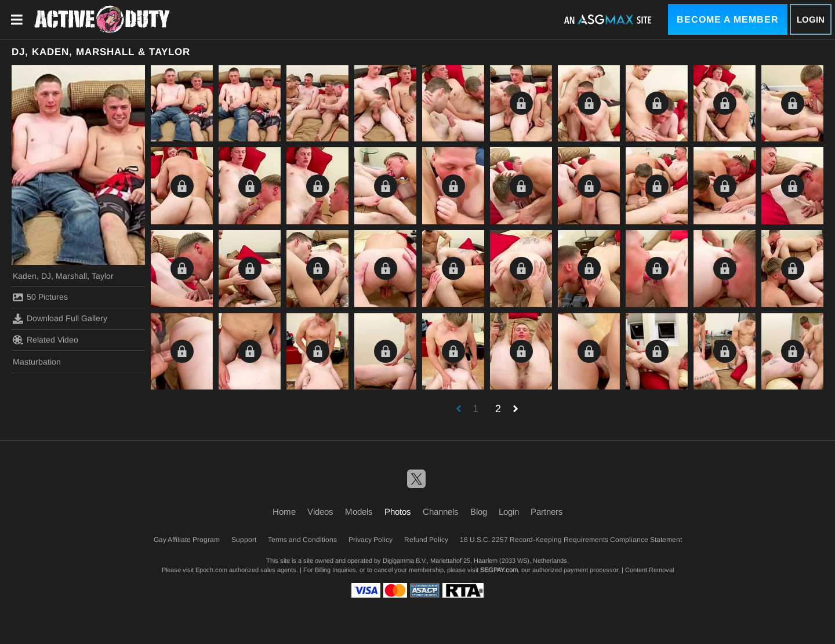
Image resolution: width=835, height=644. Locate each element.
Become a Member (728, 19)
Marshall (71, 276)
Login (811, 19)
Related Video (46, 340)
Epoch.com (211, 570)
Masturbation (37, 362)
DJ (46, 276)
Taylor (103, 276)
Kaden (25, 276)
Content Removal (649, 570)
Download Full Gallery (60, 319)
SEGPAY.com (499, 570)
